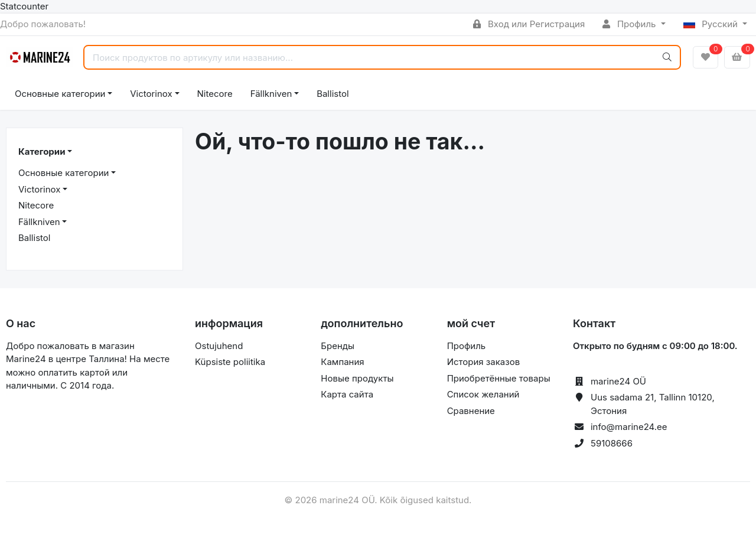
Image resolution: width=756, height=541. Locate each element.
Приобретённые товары (499, 378)
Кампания (342, 362)
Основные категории (60, 94)
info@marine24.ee (629, 427)
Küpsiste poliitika (230, 362)
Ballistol (333, 94)
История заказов (483, 362)
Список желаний (483, 394)
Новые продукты (357, 378)
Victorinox (151, 94)
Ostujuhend (219, 346)
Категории (42, 151)
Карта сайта (347, 394)
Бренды (338, 346)
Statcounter (24, 6)
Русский (712, 24)
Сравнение (471, 411)
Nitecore (215, 94)
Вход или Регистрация (529, 24)
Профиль (630, 24)
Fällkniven (271, 94)
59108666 (612, 443)
